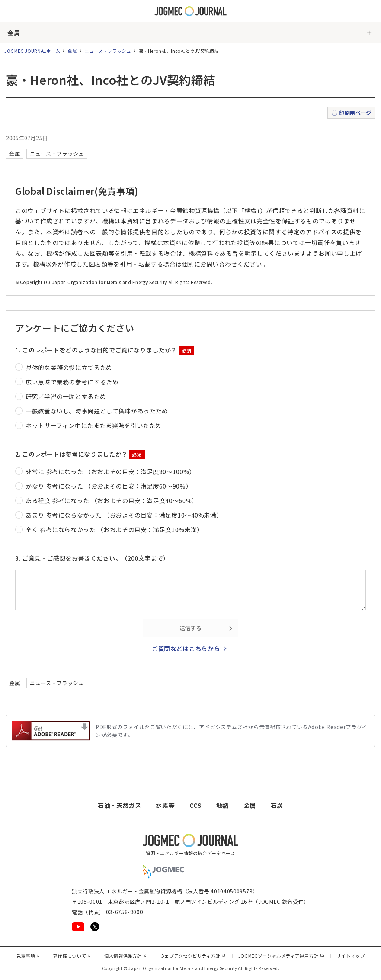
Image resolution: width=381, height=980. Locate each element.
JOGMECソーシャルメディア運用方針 (281, 956)
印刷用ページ (351, 113)
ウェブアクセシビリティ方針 (193, 956)
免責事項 (29, 956)
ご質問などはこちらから (186, 648)
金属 (14, 33)
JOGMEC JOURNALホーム (32, 51)
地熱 (222, 805)
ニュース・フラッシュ (108, 51)
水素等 (165, 805)
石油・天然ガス (119, 805)
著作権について (73, 956)
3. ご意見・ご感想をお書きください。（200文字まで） (92, 558)
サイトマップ (351, 956)
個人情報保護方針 (126, 956)
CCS (195, 805)
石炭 (277, 805)
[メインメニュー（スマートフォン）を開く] (368, 11)
